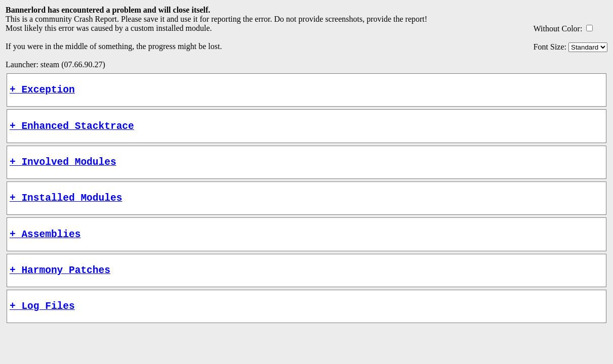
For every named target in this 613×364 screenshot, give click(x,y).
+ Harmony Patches (60, 284)
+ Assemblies (45, 246)
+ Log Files (42, 323)
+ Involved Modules (63, 169)
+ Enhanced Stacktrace (72, 130)
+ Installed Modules (66, 207)
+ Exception (42, 91)
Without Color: (558, 29)
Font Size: (550, 47)
